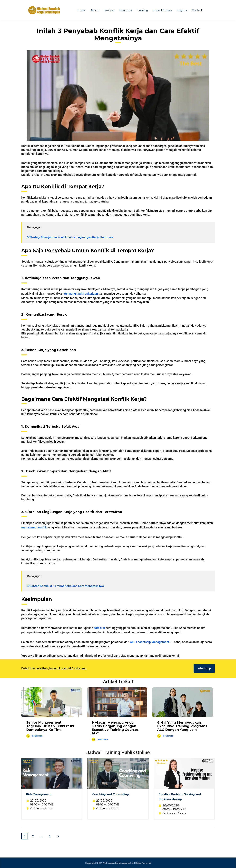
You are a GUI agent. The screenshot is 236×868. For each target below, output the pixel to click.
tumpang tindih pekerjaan (81, 294)
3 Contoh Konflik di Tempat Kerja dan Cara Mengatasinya (65, 586)
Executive (126, 10)
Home (82, 10)
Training (143, 10)
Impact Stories (162, 10)
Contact (197, 10)
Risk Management (39, 794)
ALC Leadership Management (150, 642)
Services (109, 10)
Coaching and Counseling (111, 794)
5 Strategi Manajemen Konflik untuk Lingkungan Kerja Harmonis (70, 237)
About (95, 10)
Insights (182, 10)
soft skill (99, 628)
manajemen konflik (34, 527)
